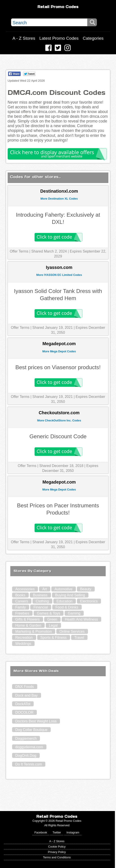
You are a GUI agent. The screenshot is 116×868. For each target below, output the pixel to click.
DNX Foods (25, 687)
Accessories (25, 589)
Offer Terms (19, 251)
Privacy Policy (57, 852)
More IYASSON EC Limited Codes (59, 275)
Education (65, 601)
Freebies (22, 613)
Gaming (74, 613)
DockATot (23, 704)
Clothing (42, 601)
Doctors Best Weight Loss (36, 721)
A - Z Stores (24, 38)
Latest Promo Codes (59, 38)
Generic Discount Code (58, 436)
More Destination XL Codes (59, 199)
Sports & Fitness (54, 638)
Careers (22, 601)
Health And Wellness (81, 619)
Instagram (73, 832)
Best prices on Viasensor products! (58, 367)
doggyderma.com (29, 747)
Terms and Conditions (57, 857)
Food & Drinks (67, 607)
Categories (93, 38)
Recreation (24, 638)
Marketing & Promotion (34, 631)
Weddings (23, 644)
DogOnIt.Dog (26, 756)
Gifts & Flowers (27, 619)
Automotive (63, 589)
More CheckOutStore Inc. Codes (59, 420)
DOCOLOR (24, 712)
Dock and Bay (26, 695)
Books (20, 595)
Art (44, 589)
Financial (41, 607)
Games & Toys (48, 613)
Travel (79, 638)
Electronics (89, 601)
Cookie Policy (57, 847)
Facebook (41, 832)
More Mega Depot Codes (59, 351)
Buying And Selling (70, 595)
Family (21, 607)
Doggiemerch (26, 738)
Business (40, 595)
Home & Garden (28, 625)
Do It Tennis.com (29, 764)
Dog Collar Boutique (31, 730)
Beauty (86, 589)
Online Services (72, 631)
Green (52, 619)
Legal (53, 625)
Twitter (57, 832)
